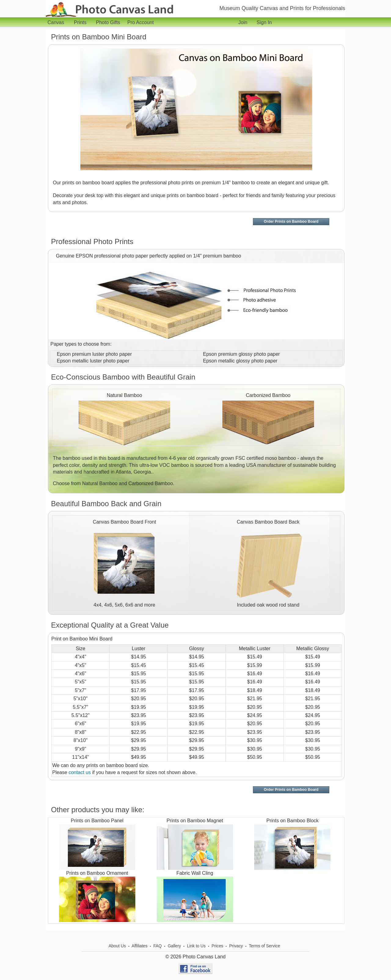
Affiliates (140, 946)
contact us (80, 772)
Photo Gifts (109, 22)
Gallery (174, 946)
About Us (117, 946)
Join (243, 22)
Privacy (236, 946)
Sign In (264, 22)
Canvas (57, 22)
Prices (217, 946)
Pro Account (141, 22)
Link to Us (196, 946)
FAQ (158, 946)
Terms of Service (264, 946)
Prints (82, 22)
